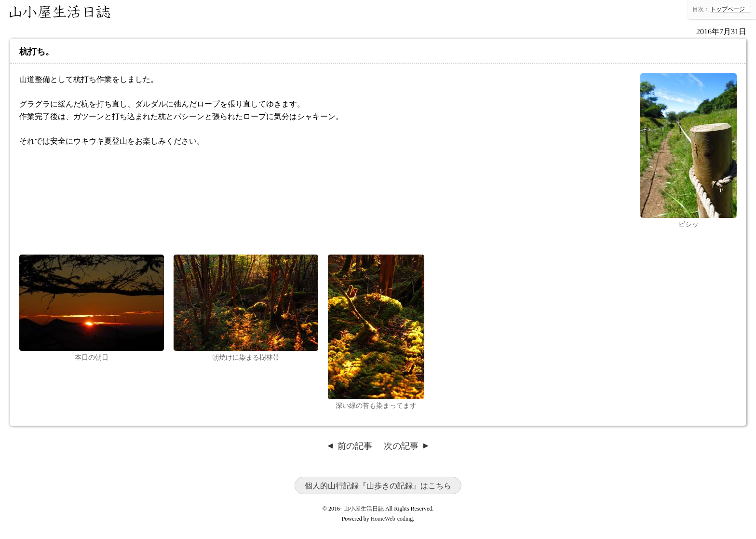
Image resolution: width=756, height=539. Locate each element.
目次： (701, 9)
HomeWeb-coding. (393, 519)
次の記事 (401, 446)
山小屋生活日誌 (60, 12)
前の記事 (355, 446)
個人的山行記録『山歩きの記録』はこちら (378, 486)
